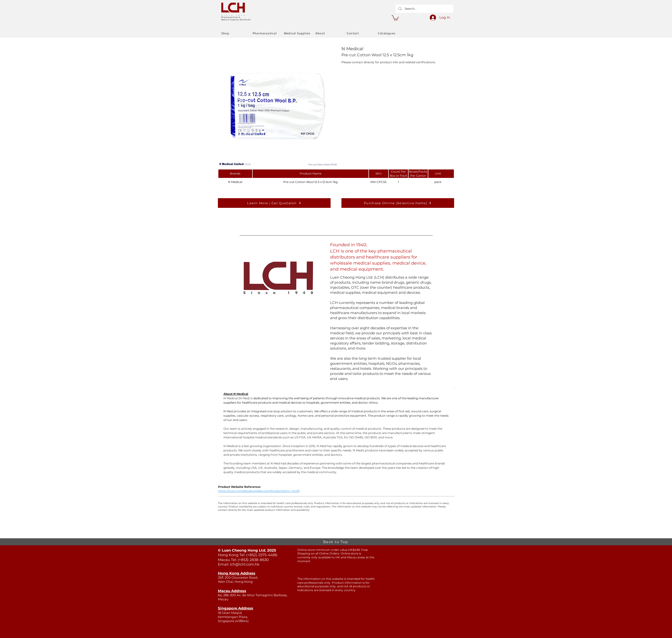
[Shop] (237, 33)
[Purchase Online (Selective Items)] (398, 203)
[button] (395, 18)
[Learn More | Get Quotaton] (274, 203)
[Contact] (362, 33)
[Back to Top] (336, 542)
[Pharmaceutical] (268, 33)
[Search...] (424, 9)
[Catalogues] (394, 33)
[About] (331, 33)
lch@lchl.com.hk (245, 564)
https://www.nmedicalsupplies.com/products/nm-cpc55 (259, 491)
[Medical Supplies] (300, 33)
